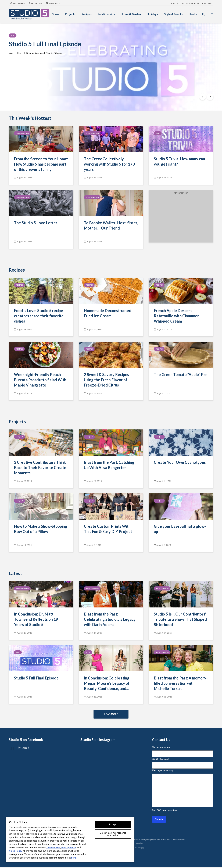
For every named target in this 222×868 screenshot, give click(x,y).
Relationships (106, 14)
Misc (13, 35)
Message (162, 771)
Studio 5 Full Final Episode (49, 45)
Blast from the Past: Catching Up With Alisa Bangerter (109, 465)
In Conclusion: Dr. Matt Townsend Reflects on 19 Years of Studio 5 (36, 619)
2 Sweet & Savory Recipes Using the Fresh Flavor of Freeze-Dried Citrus (106, 380)
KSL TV (175, 3)
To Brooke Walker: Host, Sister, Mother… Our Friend (111, 225)
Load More (111, 714)
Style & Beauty (173, 14)
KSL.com (207, 3)
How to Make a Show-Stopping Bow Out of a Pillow (41, 529)
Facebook (36, 3)
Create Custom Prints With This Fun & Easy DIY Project (108, 529)
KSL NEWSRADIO (190, 3)
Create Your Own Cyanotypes (180, 462)
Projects (70, 14)
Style (88, 652)
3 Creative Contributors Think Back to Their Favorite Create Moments (40, 468)
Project (19, 437)
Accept (113, 824)
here (74, 858)
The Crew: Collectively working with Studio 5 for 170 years (109, 164)
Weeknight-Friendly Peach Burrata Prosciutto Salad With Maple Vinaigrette (40, 380)
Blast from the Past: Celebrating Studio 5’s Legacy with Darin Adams (110, 619)
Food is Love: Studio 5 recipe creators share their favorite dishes (39, 316)
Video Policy (16, 851)
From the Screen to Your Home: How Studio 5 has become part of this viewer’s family (41, 164)
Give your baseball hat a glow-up (180, 529)
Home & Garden (131, 14)
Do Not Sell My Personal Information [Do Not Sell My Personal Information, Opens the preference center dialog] (113, 834)
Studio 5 (23, 749)
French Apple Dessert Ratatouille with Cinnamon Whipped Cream (177, 316)
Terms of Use (53, 848)
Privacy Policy (69, 848)
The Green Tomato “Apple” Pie (180, 375)
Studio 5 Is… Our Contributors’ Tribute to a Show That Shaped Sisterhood (180, 619)
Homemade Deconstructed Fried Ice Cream (108, 313)
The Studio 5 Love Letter (36, 223)
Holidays (152, 14)
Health (193, 14)
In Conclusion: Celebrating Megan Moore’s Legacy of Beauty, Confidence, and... (107, 683)
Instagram (18, 3)
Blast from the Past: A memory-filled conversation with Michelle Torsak (181, 683)
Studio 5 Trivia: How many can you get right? (179, 161)
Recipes (87, 14)
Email (161, 760)
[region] (70, 840)
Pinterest (53, 3)
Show (56, 14)
